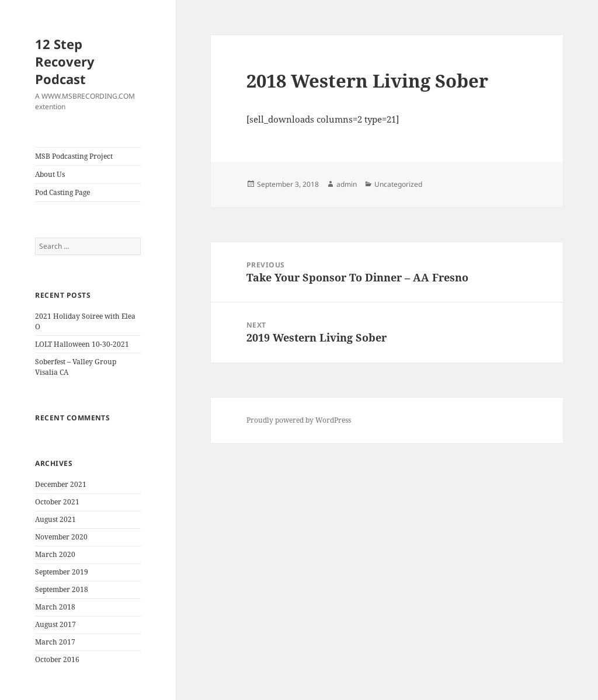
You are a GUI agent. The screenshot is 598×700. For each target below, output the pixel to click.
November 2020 (61, 537)
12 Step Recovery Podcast (65, 61)
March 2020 (55, 554)
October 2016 (57, 659)
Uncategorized (398, 184)
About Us (50, 174)
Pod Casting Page (62, 192)
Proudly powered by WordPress (299, 420)
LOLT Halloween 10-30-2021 (82, 344)
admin (347, 184)
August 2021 (55, 519)
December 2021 (61, 484)
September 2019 (62, 572)
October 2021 (57, 502)
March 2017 (55, 642)
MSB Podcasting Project (74, 156)
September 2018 (62, 589)
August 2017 (55, 624)
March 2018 (55, 607)
